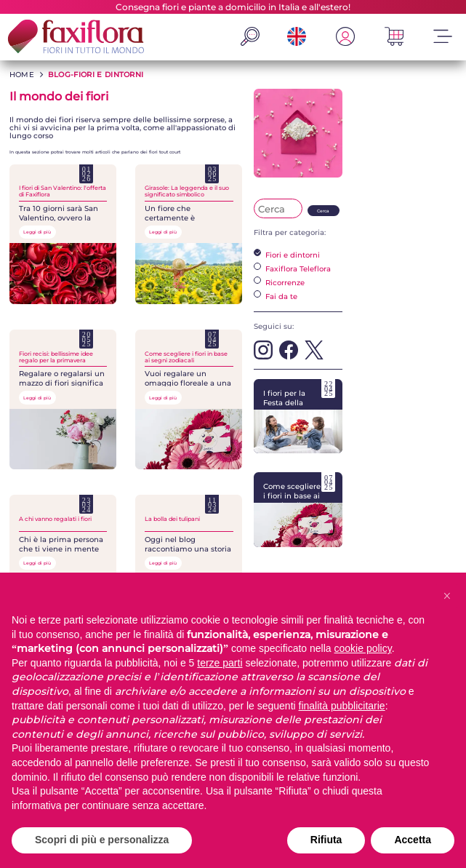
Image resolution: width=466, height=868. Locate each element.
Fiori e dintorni (287, 254)
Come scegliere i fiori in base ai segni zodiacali (298, 510)
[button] (447, 596)
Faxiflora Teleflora (292, 268)
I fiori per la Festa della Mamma (298, 417)
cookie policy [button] (363, 648)
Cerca (323, 211)
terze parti (220, 663)
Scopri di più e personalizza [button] (102, 840)
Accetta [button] (413, 840)
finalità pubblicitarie (342, 706)
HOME (22, 75)
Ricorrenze (279, 282)
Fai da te (276, 296)
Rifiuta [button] (326, 840)
